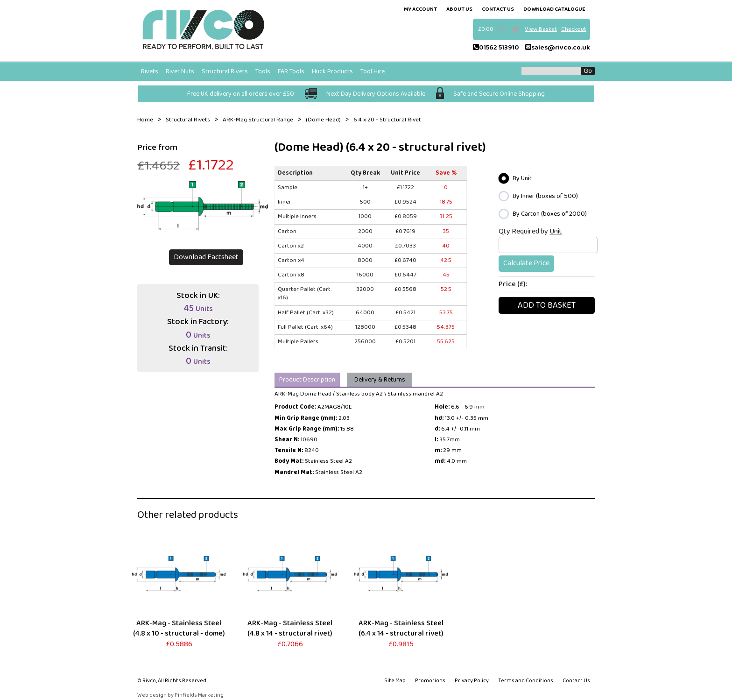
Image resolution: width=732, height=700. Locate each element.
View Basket (541, 29)
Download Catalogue (554, 9)
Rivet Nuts (180, 71)
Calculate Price (526, 263)
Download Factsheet (206, 257)
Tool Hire (373, 71)
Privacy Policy (472, 681)
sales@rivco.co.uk (558, 48)
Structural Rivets (225, 71)
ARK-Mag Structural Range (258, 120)
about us (459, 9)
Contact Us (576, 681)
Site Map (395, 681)
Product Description (307, 380)
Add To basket (547, 305)
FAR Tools (291, 71)
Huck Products (332, 71)
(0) (501, 29)
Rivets (150, 71)
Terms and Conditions (526, 681)
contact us (498, 9)
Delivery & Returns (380, 380)
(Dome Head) (323, 120)
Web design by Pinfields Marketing (180, 696)
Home (145, 120)
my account (420, 9)
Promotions (430, 681)
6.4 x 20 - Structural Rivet (387, 120)
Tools (263, 71)
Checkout (574, 29)
